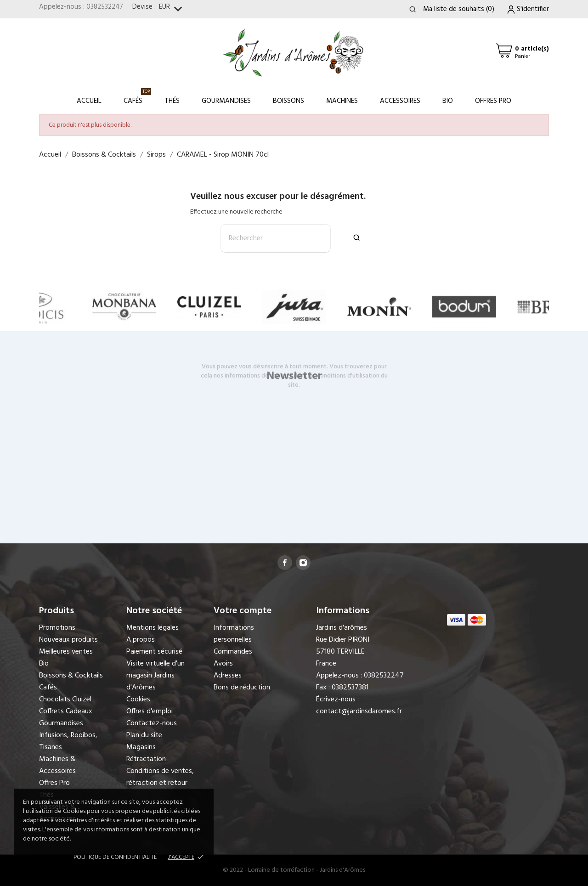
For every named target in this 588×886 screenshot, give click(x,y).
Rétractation (146, 759)
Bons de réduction (242, 688)
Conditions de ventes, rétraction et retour (160, 777)
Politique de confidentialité (115, 857)
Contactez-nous (152, 723)
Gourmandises (226, 101)
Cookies (138, 700)
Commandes (233, 652)
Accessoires (400, 101)
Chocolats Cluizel (65, 700)
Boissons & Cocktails (71, 676)
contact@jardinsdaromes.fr (359, 711)
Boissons (288, 101)
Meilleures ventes (66, 652)
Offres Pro (493, 101)
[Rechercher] (276, 238)
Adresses (228, 676)
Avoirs (223, 664)
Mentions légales (153, 628)
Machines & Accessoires (57, 765)
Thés (172, 101)
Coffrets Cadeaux (66, 711)
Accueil (89, 101)
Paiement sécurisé (154, 652)
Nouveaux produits (68, 640)
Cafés (137, 97)
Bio (448, 101)
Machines (342, 101)
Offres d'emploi (150, 711)
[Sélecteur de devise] (172, 9)
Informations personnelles (234, 634)
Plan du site (144, 735)
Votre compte (243, 611)
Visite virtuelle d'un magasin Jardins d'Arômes (155, 676)
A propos (141, 640)
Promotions (57, 628)
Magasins (141, 747)
